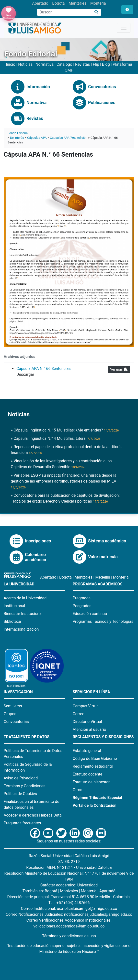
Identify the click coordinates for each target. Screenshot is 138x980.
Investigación (18, 692)
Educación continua (90, 614)
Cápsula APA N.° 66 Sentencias (44, 369)
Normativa (45, 64)
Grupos (10, 714)
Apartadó (40, 3)
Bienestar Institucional (23, 614)
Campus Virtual (86, 706)
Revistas (82, 64)
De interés (17, 138)
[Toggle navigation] (124, 28)
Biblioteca (12, 621)
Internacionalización (21, 629)
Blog (106, 64)
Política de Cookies (20, 794)
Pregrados (82, 598)
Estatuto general (87, 751)
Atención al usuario (89, 729)
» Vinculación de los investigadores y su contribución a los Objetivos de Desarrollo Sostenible (61, 464)
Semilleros (13, 706)
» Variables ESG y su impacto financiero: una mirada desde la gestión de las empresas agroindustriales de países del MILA (64, 481)
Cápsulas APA (37, 138)
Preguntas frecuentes (22, 823)
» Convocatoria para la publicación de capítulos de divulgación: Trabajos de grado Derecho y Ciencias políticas (65, 498)
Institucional (14, 606)
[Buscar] (97, 12)
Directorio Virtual (87, 722)
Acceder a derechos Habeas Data (33, 815)
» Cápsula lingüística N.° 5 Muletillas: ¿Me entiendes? (65, 430)
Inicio (11, 64)
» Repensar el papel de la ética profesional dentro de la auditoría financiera (66, 450)
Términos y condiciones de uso (69, 936)
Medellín (103, 577)
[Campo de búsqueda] (64, 12)
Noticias (25, 64)
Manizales (77, 3)
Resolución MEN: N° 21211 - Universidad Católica (69, 867)
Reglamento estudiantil (93, 766)
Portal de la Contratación (95, 805)
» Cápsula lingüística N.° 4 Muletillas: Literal (56, 438)
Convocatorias (16, 722)
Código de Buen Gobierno (95, 759)
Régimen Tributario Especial (97, 798)
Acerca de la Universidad (25, 598)
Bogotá (58, 3)
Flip (96, 64)
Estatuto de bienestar (91, 782)
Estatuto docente (87, 774)
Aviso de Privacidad (21, 778)
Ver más (119, 369)
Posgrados (82, 606)
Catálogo (64, 64)
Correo (79, 714)
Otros (77, 790)
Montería (98, 3)
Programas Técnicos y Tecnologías (103, 621)
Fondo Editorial (18, 133)
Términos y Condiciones (25, 786)
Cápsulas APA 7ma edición (69, 138)
